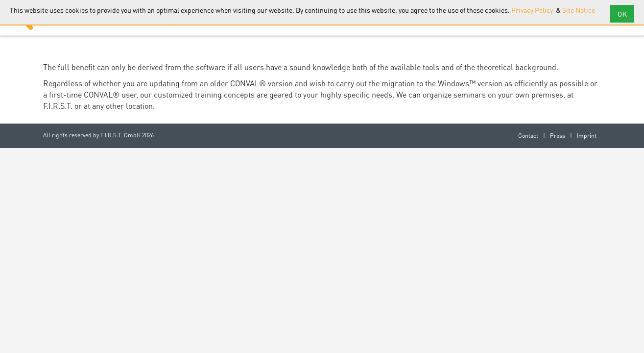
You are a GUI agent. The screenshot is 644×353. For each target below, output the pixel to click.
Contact (528, 136)
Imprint (587, 136)
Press (558, 136)
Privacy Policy (533, 10)
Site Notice (579, 10)
